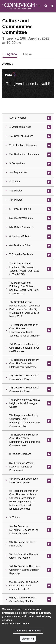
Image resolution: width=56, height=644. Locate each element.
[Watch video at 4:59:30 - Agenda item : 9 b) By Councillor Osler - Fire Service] (49, 544)
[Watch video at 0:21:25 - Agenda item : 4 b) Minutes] (49, 200)
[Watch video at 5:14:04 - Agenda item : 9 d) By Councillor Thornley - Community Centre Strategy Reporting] (49, 570)
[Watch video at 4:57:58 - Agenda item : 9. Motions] (49, 518)
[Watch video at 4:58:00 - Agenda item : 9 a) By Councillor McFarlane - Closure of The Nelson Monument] (49, 530)
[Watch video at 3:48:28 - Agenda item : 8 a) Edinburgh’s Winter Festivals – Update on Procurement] (49, 467)
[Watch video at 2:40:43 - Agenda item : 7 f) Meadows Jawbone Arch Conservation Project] (49, 377)
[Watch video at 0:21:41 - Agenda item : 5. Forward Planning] (49, 209)
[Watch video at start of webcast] (49, 118)
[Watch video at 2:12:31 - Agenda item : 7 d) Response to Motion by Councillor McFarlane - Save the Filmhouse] (49, 348)
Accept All (28, 639)
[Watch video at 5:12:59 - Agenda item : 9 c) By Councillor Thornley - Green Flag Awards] (49, 556)
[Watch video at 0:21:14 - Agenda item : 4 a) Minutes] (49, 191)
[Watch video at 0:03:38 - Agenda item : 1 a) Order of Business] (49, 136)
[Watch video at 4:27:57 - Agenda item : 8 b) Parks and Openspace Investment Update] (49, 481)
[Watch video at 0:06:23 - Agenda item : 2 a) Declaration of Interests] (49, 155)
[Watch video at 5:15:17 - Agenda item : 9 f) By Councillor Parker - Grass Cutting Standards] (49, 599)
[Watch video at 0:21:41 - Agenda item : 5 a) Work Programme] (49, 218)
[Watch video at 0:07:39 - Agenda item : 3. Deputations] (49, 164)
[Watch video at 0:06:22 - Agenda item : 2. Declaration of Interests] (49, 145)
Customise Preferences (28, 631)
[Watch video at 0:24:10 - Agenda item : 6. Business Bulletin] (49, 237)
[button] (39, 6)
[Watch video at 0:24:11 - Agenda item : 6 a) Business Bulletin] (49, 246)
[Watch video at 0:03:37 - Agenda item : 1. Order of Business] (49, 127)
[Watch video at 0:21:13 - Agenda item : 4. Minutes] (49, 182)
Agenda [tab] (10, 54)
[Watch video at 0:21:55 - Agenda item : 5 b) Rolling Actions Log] (49, 227)
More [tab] (27, 54)
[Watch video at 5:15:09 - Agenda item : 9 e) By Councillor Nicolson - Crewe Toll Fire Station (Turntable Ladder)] (49, 586)
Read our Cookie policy (16, 624)
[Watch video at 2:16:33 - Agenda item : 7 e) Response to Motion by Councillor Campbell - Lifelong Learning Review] (49, 364)
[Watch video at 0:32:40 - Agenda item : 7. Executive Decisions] (49, 255)
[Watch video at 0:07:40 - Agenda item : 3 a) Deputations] (49, 173)
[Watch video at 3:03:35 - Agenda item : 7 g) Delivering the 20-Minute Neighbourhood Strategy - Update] (49, 403)
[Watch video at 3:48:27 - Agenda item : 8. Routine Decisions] (49, 454)
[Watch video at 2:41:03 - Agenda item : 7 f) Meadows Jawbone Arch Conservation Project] (49, 390)
